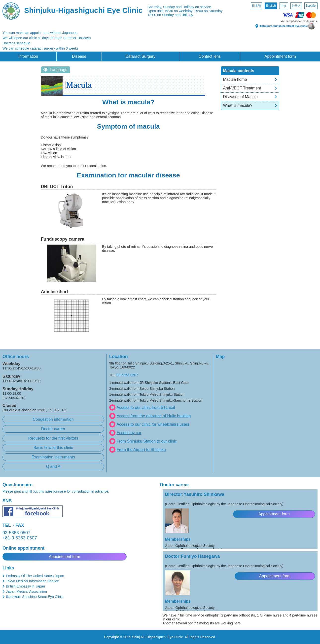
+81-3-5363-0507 (20, 538)
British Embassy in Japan (25, 586)
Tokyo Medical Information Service (32, 581)
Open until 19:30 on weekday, (170, 11)
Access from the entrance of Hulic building (154, 416)
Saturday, (155, 7)
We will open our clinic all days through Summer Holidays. (47, 38)
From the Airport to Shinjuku (141, 450)
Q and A (53, 466)
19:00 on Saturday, (209, 11)
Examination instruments (53, 457)
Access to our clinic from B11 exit (146, 407)
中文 (284, 6)
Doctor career (53, 429)
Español (311, 6)
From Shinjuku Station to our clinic (147, 441)
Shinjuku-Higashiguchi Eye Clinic (83, 10)
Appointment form (280, 56)
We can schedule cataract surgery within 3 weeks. (41, 48)
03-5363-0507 (127, 375)
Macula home (235, 79)
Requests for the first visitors (53, 438)
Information (28, 56)
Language (55, 70)
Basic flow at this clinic (53, 448)
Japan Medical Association (26, 591)
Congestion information (53, 419)
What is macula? (238, 105)
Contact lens (210, 56)
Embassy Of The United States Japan (35, 576)
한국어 (296, 6)
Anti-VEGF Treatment (242, 88)
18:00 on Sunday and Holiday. (171, 15)
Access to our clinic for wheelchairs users (153, 424)
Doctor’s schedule (16, 43)
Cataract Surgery (140, 56)
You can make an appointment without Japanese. (40, 33)
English (271, 6)
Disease (79, 56)
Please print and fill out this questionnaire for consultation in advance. (56, 491)
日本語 (256, 6)
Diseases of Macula (241, 97)
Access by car (129, 433)
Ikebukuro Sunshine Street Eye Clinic (35, 597)
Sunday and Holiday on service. (188, 7)
